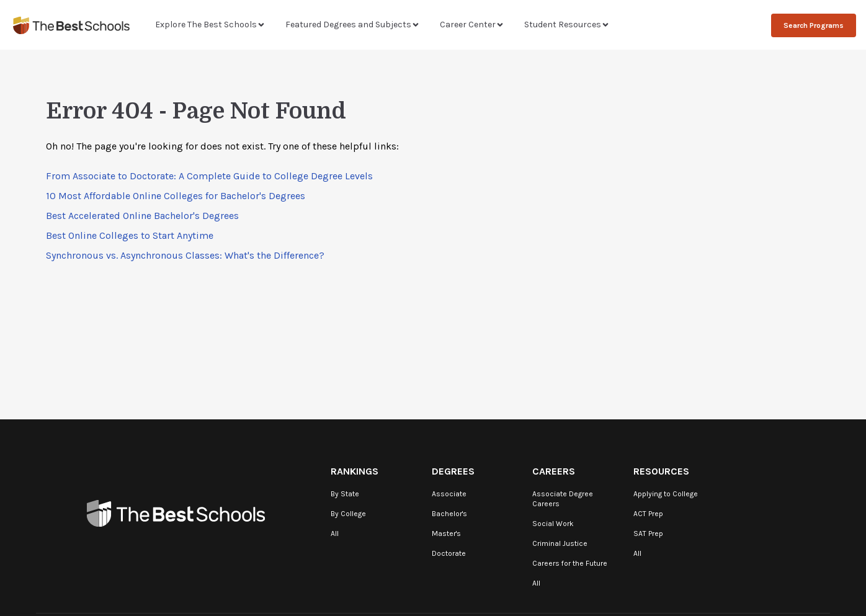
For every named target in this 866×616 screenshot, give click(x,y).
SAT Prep (648, 533)
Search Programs (814, 25)
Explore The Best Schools (210, 25)
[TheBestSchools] (71, 25)
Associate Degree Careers (563, 499)
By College (348, 514)
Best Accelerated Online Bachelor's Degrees (142, 216)
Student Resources (567, 25)
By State (345, 494)
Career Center (472, 25)
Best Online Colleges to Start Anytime (130, 235)
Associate (449, 494)
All (335, 533)
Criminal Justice (560, 543)
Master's (446, 533)
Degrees (453, 471)
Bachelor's (449, 514)
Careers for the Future (570, 563)
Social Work (553, 524)
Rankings (355, 471)
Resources (661, 471)
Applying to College (666, 494)
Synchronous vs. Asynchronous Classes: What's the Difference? (185, 255)
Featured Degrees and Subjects (353, 25)
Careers (554, 471)
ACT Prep (648, 514)
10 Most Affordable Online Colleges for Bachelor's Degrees (176, 196)
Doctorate (449, 553)
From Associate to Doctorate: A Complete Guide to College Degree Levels (209, 176)
